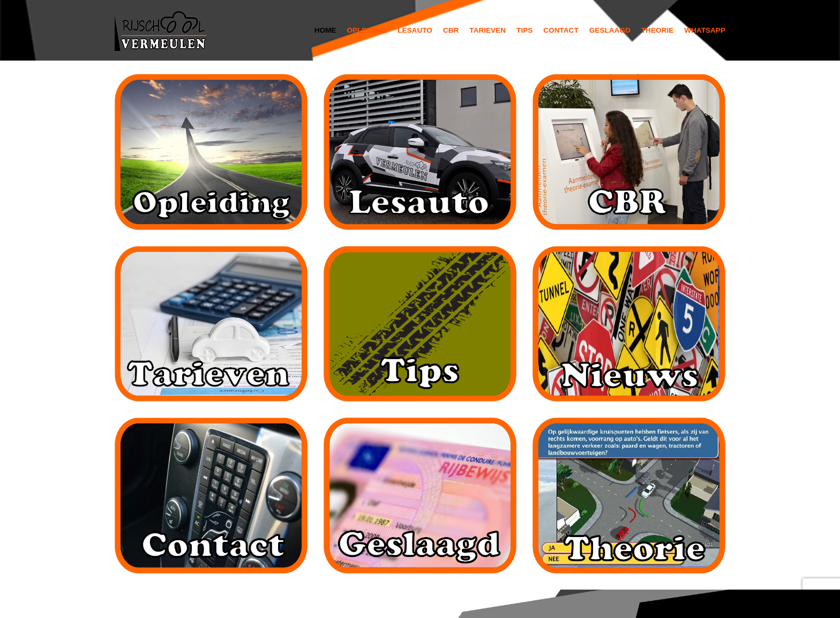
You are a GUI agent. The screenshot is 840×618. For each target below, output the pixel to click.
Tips (524, 30)
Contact (561, 30)
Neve (125, 603)
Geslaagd (610, 30)
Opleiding (367, 30)
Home (325, 30)
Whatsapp (705, 30)
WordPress (260, 603)
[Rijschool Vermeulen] (163, 30)
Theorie (657, 30)
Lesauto (415, 30)
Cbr (451, 30)
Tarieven (487, 30)
